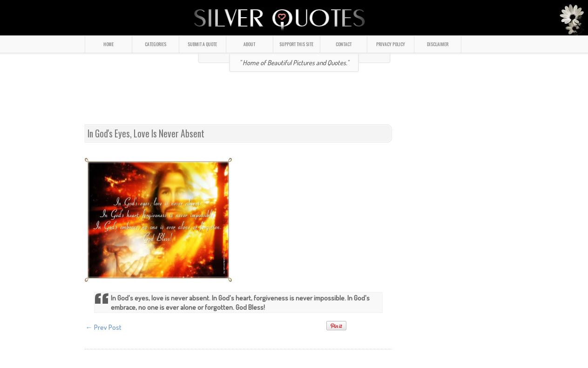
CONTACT (344, 44)
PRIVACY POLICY (391, 44)
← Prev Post (104, 327)
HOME (108, 44)
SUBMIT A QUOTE (202, 44)
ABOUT (249, 44)
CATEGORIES (155, 44)
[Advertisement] (294, 102)
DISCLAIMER (438, 44)
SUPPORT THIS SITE (296, 44)
